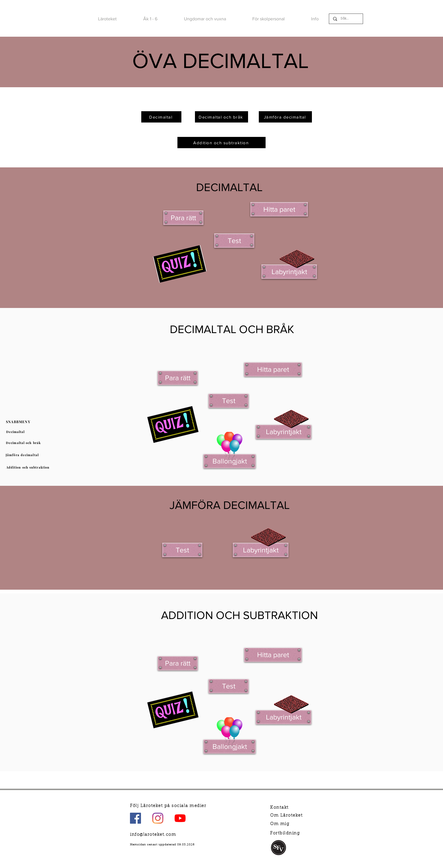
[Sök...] (346, 19)
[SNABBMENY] (19, 422)
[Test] (234, 241)
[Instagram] (158, 818)
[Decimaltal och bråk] (24, 443)
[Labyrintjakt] (289, 272)
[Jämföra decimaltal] (23, 455)
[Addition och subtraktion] (28, 467)
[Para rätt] (183, 218)
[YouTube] (180, 818)
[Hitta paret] (279, 209)
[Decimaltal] (16, 432)
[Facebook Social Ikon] (135, 818)
